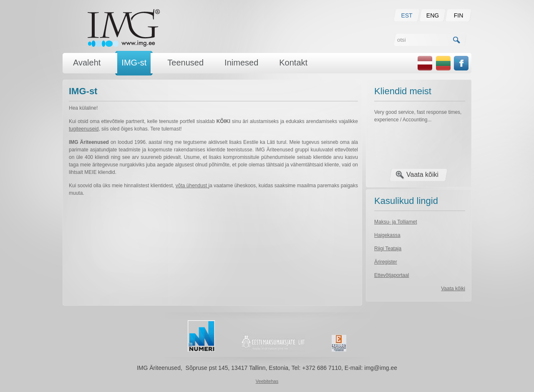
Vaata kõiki (422, 175)
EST (407, 15)
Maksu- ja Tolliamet (395, 222)
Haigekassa (387, 235)
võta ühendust (192, 186)
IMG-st (134, 63)
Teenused (185, 63)
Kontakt (293, 63)
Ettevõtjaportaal (392, 275)
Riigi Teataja (388, 249)
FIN (459, 15)
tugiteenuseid (84, 129)
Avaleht (87, 63)
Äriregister (386, 262)
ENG (433, 15)
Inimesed (241, 63)
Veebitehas (267, 381)
